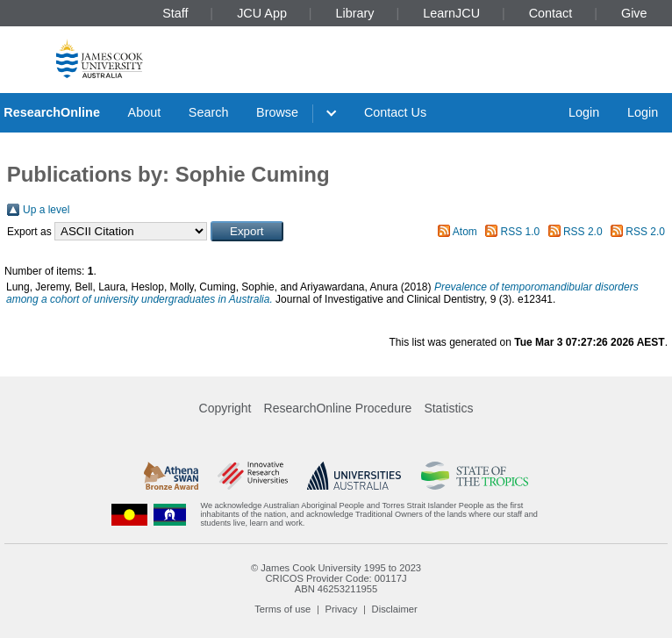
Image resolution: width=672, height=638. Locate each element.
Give (634, 13)
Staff (175, 13)
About (145, 112)
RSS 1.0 (521, 232)
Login (584, 112)
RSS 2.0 (583, 232)
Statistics (448, 408)
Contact (551, 13)
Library (355, 13)
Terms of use (282, 609)
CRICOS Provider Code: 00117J (336, 578)
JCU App (262, 13)
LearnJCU (451, 13)
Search (209, 112)
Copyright (225, 408)
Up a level (46, 210)
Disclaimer (395, 609)
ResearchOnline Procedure (338, 408)
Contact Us (395, 112)
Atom (465, 232)
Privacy (342, 609)
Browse (277, 112)
